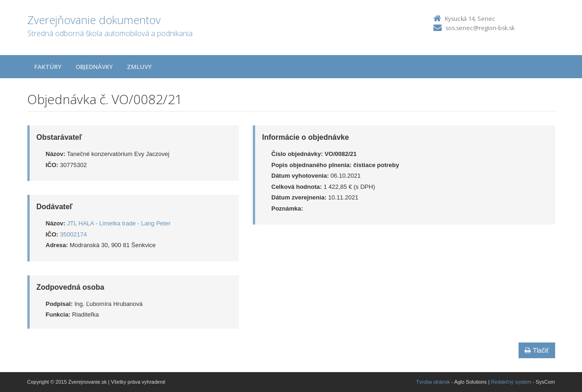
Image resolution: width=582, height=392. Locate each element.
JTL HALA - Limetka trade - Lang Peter (119, 223)
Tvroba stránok (433, 382)
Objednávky (94, 67)
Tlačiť (537, 350)
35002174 (74, 234)
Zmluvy (139, 67)
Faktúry (48, 67)
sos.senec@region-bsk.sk (480, 28)
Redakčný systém (511, 382)
